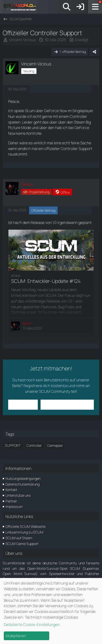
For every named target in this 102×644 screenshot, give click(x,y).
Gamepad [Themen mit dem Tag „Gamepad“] (55, 445)
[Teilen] (94, 52)
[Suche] (67, 7)
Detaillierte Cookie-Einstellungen (32, 624)
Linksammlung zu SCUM (24, 532)
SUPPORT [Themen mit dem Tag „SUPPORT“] (13, 445)
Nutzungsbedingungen (23, 478)
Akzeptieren (16, 636)
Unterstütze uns (18, 495)
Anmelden (23, 404)
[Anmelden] (80, 7)
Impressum (14, 507)
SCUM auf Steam (19, 538)
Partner (11, 501)
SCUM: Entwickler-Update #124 (46, 281)
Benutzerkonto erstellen (67, 404)
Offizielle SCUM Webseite (25, 526)
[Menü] (95, 7)
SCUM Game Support (22, 544)
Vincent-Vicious (22, 40)
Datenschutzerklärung (22, 484)
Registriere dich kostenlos (46, 386)
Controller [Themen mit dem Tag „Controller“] (34, 445)
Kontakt (11, 490)
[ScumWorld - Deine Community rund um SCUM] (22, 7)
